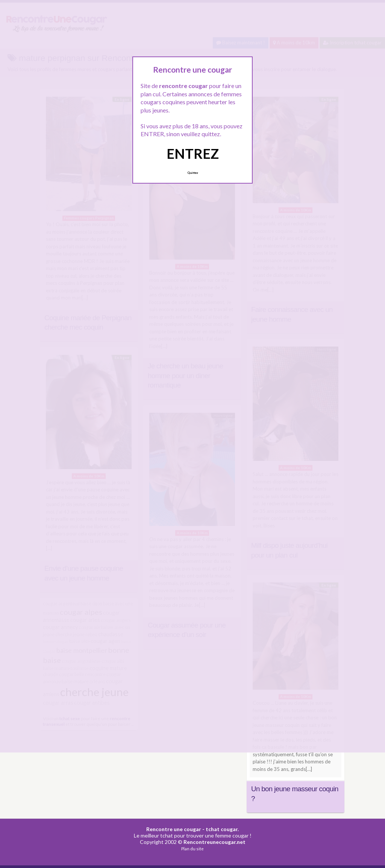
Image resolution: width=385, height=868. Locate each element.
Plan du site (192, 849)
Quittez (193, 173)
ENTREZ (193, 154)
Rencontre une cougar (174, 829)
